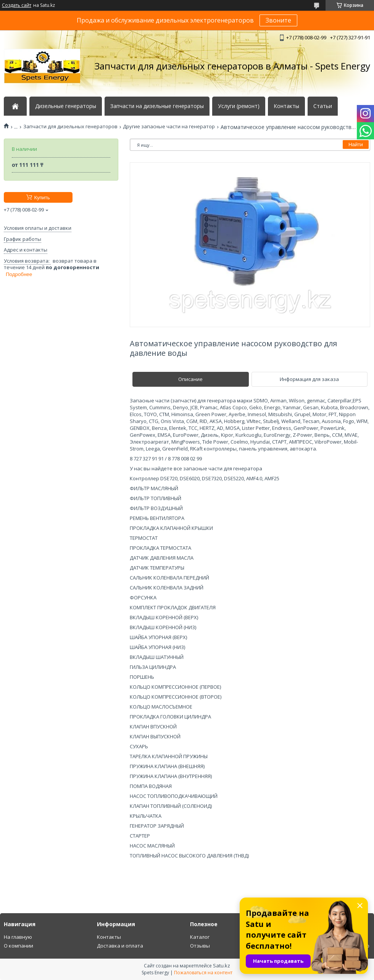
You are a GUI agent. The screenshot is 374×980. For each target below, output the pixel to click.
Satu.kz (222, 965)
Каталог (200, 937)
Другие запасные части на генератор (169, 127)
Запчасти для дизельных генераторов (70, 127)
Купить (42, 198)
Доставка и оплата (120, 946)
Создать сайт (17, 5)
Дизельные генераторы (66, 106)
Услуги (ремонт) (239, 106)
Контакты (286, 106)
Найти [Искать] (356, 144)
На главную (18, 937)
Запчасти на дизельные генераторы (157, 106)
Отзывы (200, 946)
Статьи (323, 106)
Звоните (278, 20)
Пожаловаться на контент (203, 973)
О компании (19, 946)
